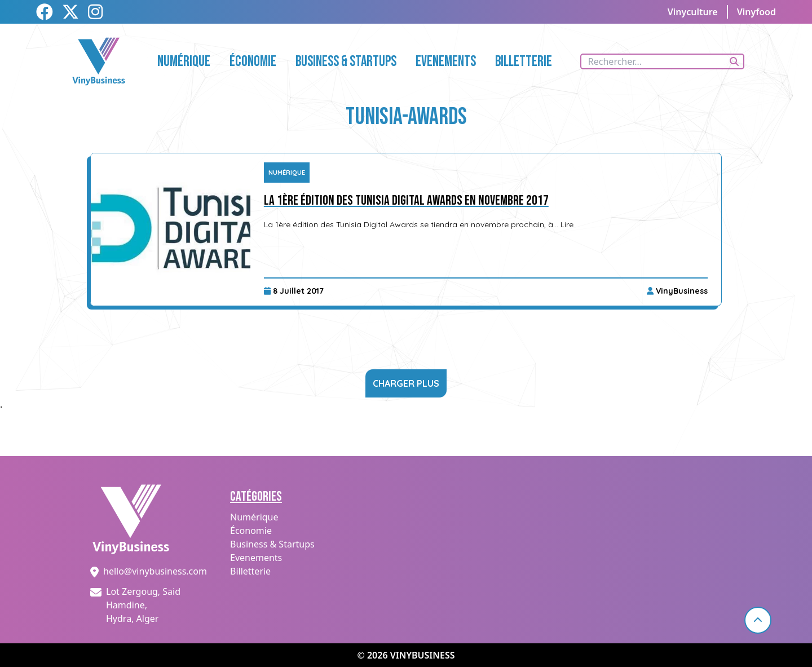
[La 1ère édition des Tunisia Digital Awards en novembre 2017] (171, 229)
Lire (567, 224)
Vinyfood (756, 12)
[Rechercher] (734, 61)
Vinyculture (693, 12)
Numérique (287, 173)
